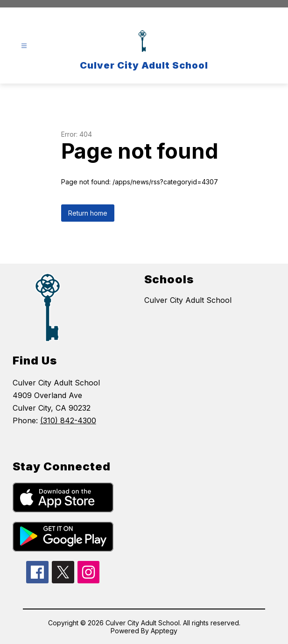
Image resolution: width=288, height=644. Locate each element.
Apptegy (164, 631)
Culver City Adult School (188, 300)
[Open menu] (24, 46)
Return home (88, 213)
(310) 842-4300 (68, 420)
